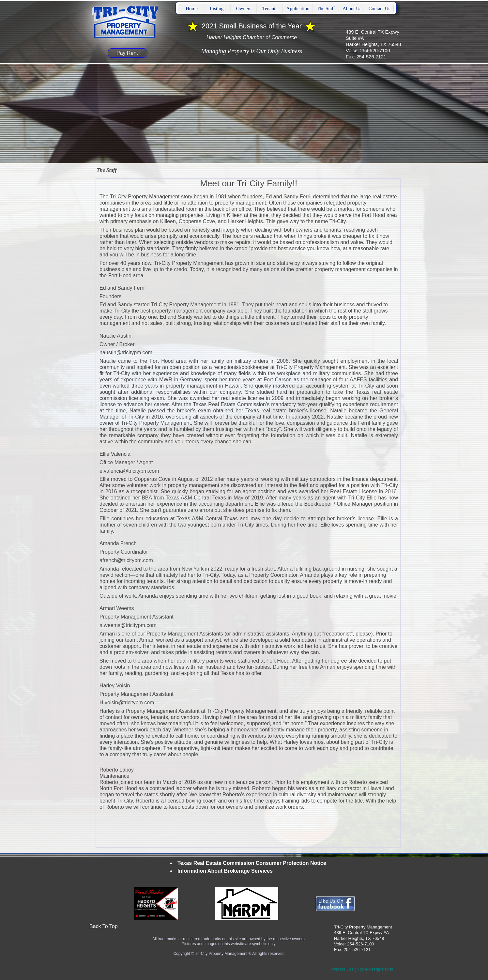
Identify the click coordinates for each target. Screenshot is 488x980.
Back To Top (104, 926)
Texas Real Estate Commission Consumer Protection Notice (252, 863)
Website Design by (362, 969)
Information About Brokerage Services (225, 871)
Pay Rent (127, 53)
